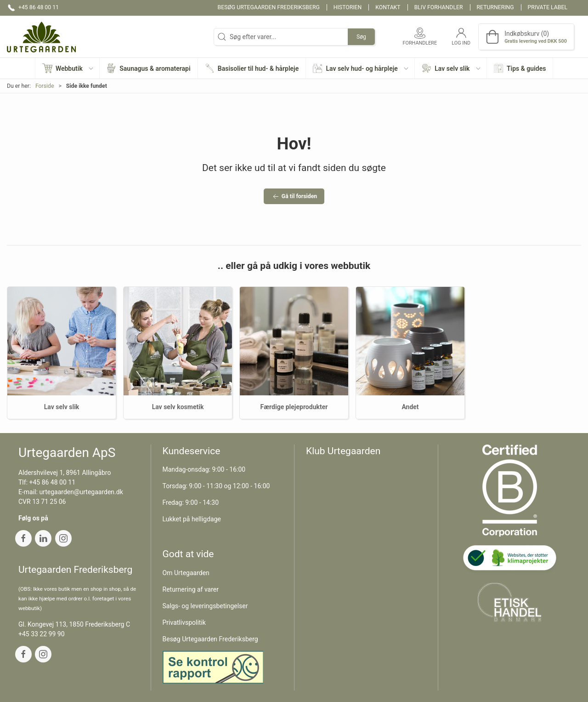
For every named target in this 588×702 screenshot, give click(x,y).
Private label (548, 7)
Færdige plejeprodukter (294, 407)
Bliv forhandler (439, 7)
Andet (410, 407)
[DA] (41, 37)
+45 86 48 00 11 (53, 482)
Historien (348, 7)
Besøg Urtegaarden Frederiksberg (269, 7)
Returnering (495, 7)
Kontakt (388, 7)
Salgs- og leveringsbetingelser (205, 606)
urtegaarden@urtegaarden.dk (81, 492)
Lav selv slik (62, 407)
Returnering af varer (191, 589)
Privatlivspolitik (184, 622)
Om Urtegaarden (186, 573)
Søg (361, 37)
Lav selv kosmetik (178, 407)
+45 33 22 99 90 (42, 634)
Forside (45, 86)
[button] (68, 68)
